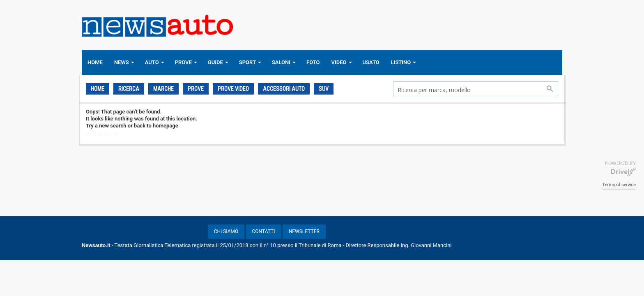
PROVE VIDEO (233, 89)
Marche (163, 89)
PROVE (183, 62)
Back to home (102, 134)
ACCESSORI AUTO (284, 89)
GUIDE (215, 62)
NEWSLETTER (304, 231)
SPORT (247, 62)
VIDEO (339, 62)
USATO (371, 62)
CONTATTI (264, 231)
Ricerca (129, 89)
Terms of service (619, 185)
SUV (324, 89)
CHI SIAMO (226, 231)
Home (98, 89)
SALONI (281, 62)
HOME (95, 62)
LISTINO (401, 62)
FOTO (313, 62)
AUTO (152, 62)
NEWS (122, 62)
